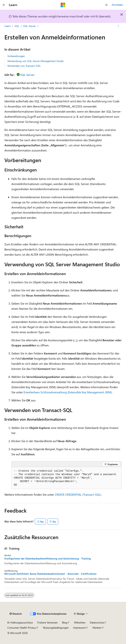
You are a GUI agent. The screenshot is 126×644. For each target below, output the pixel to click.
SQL (17, 26)
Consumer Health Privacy (22, 628)
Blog (65, 622)
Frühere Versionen (47, 622)
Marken (97, 628)
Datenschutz (97, 622)
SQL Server (29, 26)
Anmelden (117, 5)
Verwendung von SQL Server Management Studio (36, 61)
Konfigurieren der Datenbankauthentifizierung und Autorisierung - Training (48, 559)
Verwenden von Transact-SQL (24, 66)
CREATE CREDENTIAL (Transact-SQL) (78, 494)
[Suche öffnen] (107, 5)
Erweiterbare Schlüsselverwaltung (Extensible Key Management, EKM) (68, 392)
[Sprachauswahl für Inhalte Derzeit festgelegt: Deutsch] (16, 614)
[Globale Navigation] (4, 5)
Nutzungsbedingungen (56, 628)
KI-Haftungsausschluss (20, 622)
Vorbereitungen (16, 56)
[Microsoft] (63, 5)
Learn (8, 26)
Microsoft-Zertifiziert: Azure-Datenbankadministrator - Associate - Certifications (50, 574)
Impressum (79, 628)
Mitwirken (80, 622)
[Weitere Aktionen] (118, 26)
